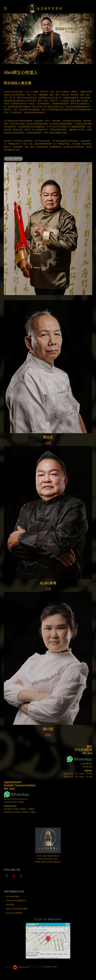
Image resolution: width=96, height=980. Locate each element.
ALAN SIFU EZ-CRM (50, 967)
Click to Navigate (48, 919)
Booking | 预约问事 (13, 159)
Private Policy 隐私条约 (16, 900)
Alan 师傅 (10, 905)
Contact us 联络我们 (14, 913)
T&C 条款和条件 (13, 896)
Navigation (5, 8)
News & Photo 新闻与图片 (17, 909)
